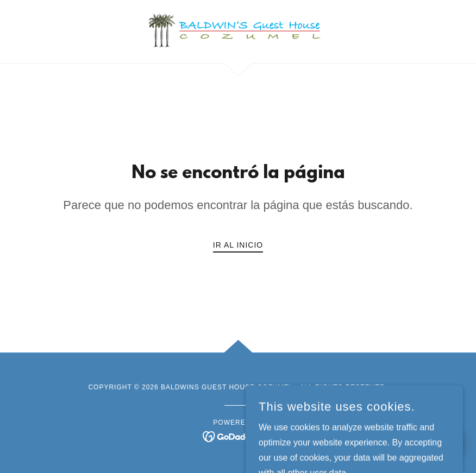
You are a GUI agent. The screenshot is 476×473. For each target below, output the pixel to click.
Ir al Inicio (238, 245)
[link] (238, 30)
